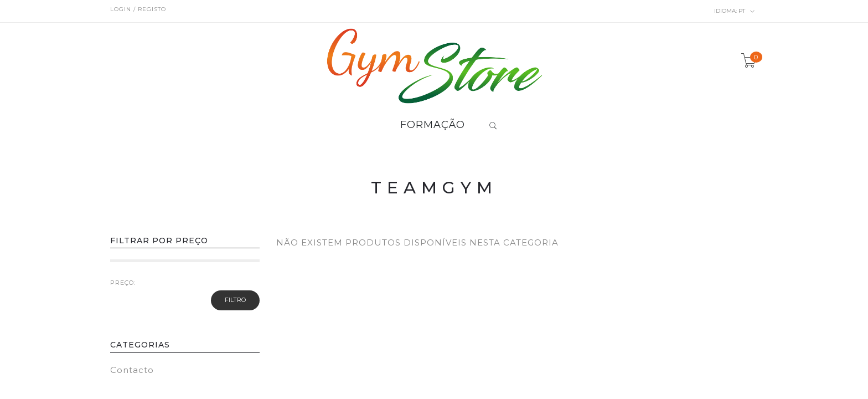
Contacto (132, 370)
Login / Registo (138, 9)
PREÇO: (123, 283)
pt (735, 11)
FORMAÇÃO (433, 125)
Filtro (235, 300)
